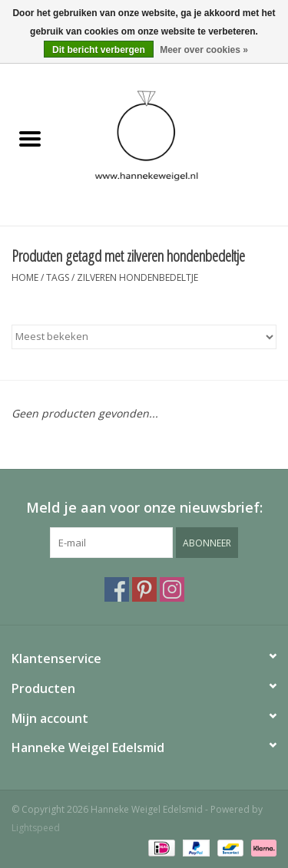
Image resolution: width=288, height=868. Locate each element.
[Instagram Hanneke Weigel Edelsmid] (172, 589)
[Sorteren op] (144, 337)
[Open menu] (30, 138)
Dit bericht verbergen (99, 50)
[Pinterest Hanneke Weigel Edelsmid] (144, 589)
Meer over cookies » (204, 50)
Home (25, 277)
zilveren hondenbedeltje (137, 277)
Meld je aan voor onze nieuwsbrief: (144, 508)
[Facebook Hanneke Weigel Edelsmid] (117, 589)
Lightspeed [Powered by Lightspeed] (36, 828)
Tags (58, 277)
